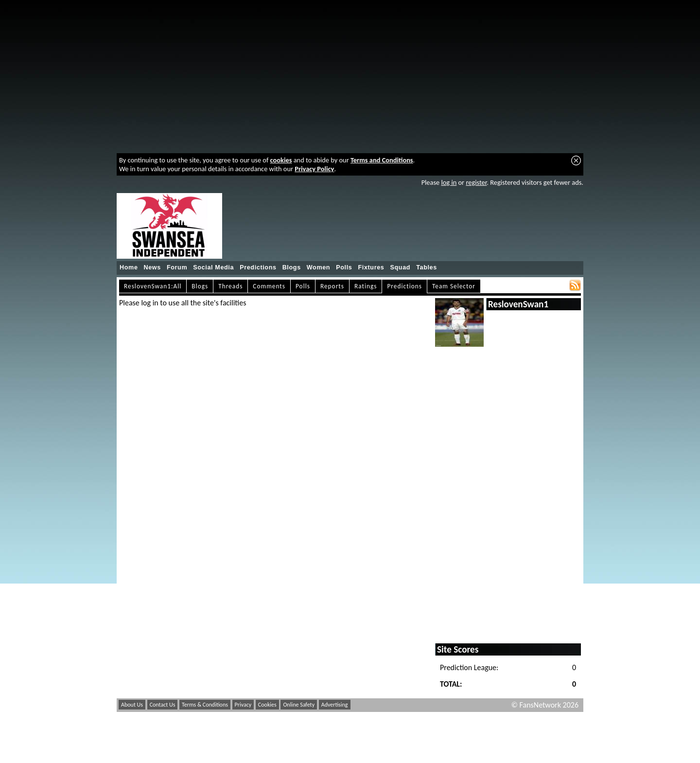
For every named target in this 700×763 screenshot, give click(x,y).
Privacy (243, 705)
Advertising (335, 705)
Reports (332, 286)
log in (449, 182)
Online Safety (299, 705)
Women (318, 267)
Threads (230, 286)
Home (129, 267)
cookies (281, 160)
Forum (177, 267)
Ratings (366, 286)
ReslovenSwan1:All (153, 286)
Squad (400, 267)
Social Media (213, 267)
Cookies (267, 705)
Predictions (258, 267)
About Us (132, 705)
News (152, 267)
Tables (427, 267)
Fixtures (371, 267)
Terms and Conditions (382, 160)
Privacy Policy (314, 169)
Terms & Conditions (205, 705)
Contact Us (163, 705)
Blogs (292, 267)
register (476, 182)
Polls (344, 267)
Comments (269, 286)
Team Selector (454, 286)
